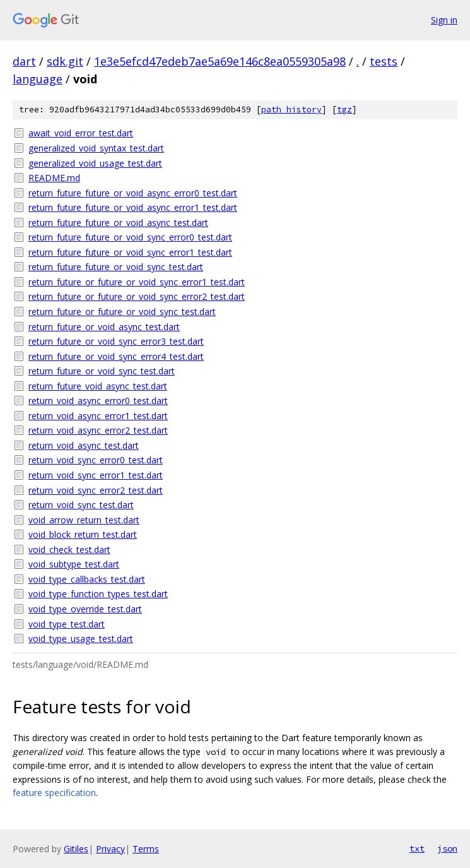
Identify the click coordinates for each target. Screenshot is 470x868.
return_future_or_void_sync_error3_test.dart (116, 341)
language (38, 79)
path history (291, 110)
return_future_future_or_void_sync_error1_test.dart (130, 252)
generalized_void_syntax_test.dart (96, 148)
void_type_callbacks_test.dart (87, 579)
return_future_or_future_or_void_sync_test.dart (122, 312)
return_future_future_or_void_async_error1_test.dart (133, 207)
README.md (54, 178)
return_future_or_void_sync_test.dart (102, 371)
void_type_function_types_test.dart (98, 594)
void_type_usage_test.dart (81, 639)
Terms (146, 849)
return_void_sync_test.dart (81, 505)
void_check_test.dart (69, 550)
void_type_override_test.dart (85, 609)
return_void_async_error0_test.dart (98, 401)
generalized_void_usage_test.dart (95, 163)
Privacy (110, 849)
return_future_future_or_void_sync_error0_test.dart (130, 237)
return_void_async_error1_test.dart (98, 416)
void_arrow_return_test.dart (84, 520)
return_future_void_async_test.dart (98, 386)
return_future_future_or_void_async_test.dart (118, 223)
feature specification (54, 793)
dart (24, 61)
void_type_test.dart (67, 624)
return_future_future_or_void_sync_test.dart (116, 267)
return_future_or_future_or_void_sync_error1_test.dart (137, 282)
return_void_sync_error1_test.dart (96, 475)
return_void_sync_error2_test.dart (96, 490)
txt (417, 848)
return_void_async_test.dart (84, 445)
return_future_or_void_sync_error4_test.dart (116, 356)
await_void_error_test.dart (81, 133)
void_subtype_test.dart (74, 564)
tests (384, 61)
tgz (344, 110)
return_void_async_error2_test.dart (98, 430)
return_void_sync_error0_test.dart (96, 460)
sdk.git (65, 61)
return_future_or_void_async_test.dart (104, 327)
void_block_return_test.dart (83, 534)
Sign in (444, 20)
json (447, 848)
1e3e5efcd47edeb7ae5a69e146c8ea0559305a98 (220, 61)
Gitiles (76, 849)
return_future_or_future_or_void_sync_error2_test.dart (137, 296)
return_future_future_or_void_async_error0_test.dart (133, 193)
